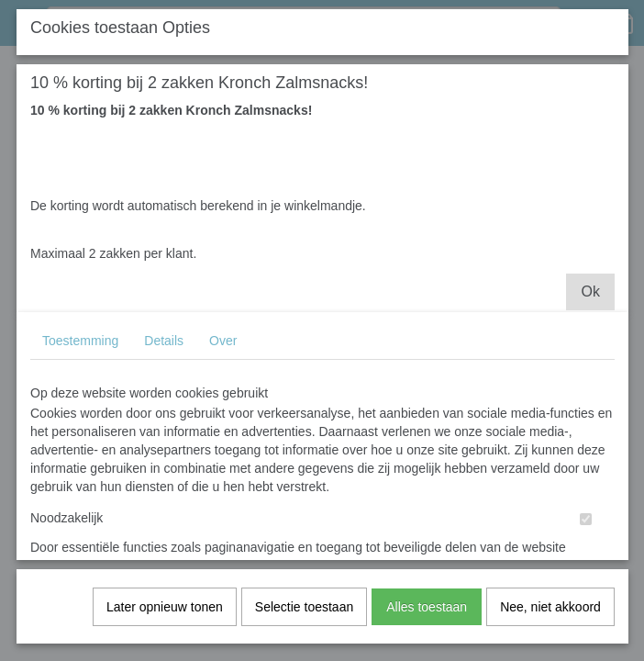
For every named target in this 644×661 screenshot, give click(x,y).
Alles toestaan (427, 622)
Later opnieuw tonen (165, 622)
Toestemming (80, 355)
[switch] (586, 534)
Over (223, 355)
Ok (590, 306)
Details (164, 355)
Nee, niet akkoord (550, 622)
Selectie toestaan (304, 622)
